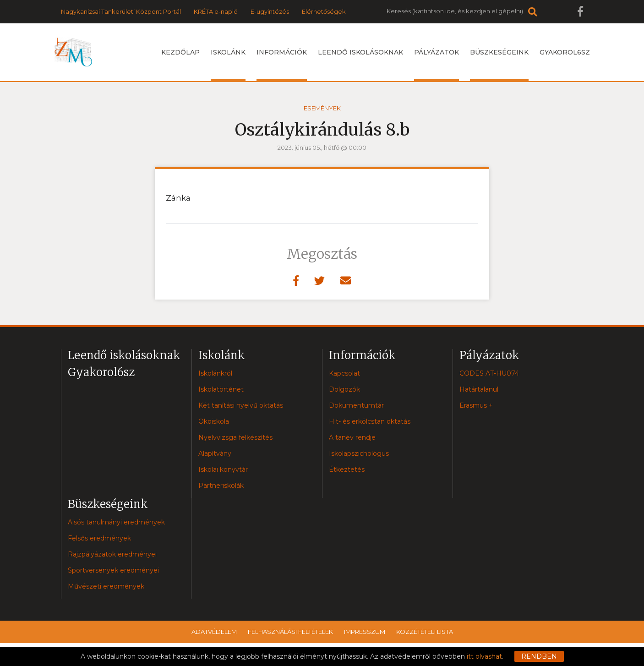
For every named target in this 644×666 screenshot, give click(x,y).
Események (322, 108)
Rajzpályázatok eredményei (112, 554)
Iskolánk (228, 65)
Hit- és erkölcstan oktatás (370, 421)
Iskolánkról (215, 373)
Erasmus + (476, 405)
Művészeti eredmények (106, 586)
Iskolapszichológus (359, 453)
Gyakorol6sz (565, 52)
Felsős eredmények (99, 538)
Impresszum (365, 632)
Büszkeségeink (499, 65)
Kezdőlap (180, 52)
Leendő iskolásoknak (360, 52)
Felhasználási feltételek (290, 632)
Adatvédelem (214, 632)
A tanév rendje (352, 437)
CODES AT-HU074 (489, 373)
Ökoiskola (214, 421)
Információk (282, 65)
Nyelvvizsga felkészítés (235, 437)
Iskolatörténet (221, 389)
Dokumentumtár (356, 405)
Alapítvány (215, 453)
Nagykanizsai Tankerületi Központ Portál (121, 11)
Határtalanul (479, 389)
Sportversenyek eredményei (113, 570)
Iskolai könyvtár (223, 469)
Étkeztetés (347, 469)
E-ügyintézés (270, 11)
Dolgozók (344, 389)
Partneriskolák (221, 486)
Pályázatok (437, 65)
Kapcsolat (344, 373)
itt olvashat (484, 656)
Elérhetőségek (324, 11)
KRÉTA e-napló (216, 11)
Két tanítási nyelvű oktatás (241, 405)
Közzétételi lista (425, 632)
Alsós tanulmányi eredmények (116, 522)
